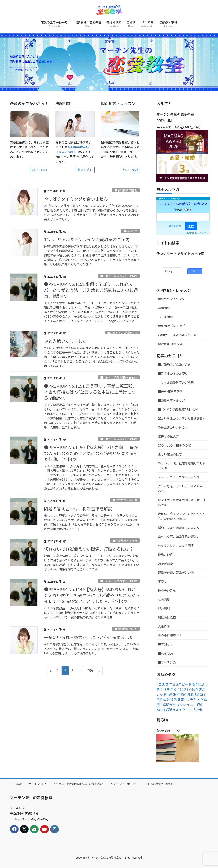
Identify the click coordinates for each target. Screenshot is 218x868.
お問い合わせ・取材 (159, 784)
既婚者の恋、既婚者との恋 (176, 573)
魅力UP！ (164, 608)
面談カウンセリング (171, 299)
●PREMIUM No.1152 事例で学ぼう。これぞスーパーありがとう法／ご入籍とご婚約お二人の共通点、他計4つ (91, 290)
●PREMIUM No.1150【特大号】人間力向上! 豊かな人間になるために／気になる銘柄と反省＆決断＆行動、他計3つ (91, 453)
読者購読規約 (176, 226)
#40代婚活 (164, 710)
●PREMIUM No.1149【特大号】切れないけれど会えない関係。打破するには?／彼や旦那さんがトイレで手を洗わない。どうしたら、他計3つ (92, 595)
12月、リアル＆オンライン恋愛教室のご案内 (87, 239)
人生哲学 (164, 626)
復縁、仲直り (167, 554)
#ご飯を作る (166, 684)
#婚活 (200, 684)
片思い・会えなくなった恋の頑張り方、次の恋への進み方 (182, 516)
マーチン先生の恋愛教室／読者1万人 (183, 204)
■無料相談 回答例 (126, 190)
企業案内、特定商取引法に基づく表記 (78, 784)
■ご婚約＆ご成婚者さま (122, 333)
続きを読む (40, 170)
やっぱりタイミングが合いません (76, 199)
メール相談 (165, 317)
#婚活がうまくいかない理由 (182, 705)
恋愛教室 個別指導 (170, 344)
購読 (178, 209)
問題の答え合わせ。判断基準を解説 (78, 509)
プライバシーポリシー (124, 784)
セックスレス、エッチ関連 (176, 546)
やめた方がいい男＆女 (173, 427)
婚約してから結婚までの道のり (179, 528)
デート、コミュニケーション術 (179, 477)
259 (90, 671)
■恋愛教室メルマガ (125, 500)
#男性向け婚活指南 (181, 697)
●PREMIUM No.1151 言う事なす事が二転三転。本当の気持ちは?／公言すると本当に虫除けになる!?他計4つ (90, 392)
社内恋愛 (164, 599)
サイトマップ (37, 784)
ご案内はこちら (26, 70)
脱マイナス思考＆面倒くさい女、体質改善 (182, 502)
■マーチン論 (167, 662)
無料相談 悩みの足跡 (172, 326)
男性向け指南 (167, 617)
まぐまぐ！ (203, 233)
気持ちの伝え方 (168, 436)
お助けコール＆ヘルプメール (177, 335)
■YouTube (165, 653)
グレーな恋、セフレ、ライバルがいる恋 (182, 489)
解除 (188, 209)
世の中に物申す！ (170, 635)
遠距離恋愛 (165, 564)
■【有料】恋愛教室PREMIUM (119, 276)
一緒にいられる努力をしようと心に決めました (89, 637)
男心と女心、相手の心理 (174, 445)
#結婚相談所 (177, 694)
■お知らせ (130, 231)
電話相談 (164, 308)
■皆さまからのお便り (173, 373)
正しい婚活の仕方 (170, 454)
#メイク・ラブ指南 (188, 710)
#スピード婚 (186, 684)
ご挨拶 (18, 784)
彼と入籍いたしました (65, 341)
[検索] (169, 271)
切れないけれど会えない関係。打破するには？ (89, 549)
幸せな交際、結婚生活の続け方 (179, 537)
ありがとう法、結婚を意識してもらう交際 (182, 466)
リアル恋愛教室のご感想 (177, 383)
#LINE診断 (195, 694)
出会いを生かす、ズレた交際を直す (182, 418)
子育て (162, 582)
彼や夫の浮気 (167, 590)
